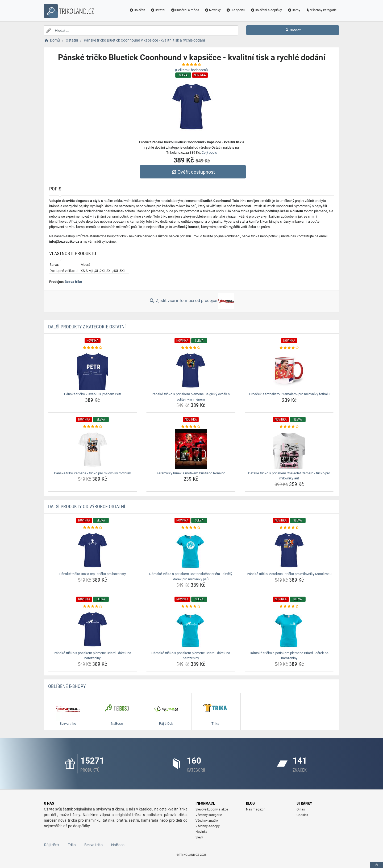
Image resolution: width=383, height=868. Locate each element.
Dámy (294, 10)
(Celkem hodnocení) (191, 70)
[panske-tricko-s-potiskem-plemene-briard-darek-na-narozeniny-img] (93, 629)
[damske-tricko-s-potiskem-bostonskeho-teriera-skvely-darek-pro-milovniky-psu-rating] (191, 528)
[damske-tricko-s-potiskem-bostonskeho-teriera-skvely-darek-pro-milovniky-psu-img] (191, 550)
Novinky (213, 10)
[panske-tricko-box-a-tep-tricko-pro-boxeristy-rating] (93, 528)
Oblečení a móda (185, 10)
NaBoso (118, 845)
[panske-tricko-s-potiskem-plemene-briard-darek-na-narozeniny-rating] (93, 606)
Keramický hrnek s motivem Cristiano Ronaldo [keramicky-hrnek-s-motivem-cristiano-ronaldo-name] (191, 473)
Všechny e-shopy (208, 826)
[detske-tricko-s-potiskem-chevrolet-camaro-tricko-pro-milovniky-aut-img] (289, 449)
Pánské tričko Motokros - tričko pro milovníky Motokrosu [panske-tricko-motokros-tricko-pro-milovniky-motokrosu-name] (289, 574)
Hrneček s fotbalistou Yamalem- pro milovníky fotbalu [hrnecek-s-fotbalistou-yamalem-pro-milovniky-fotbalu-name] (289, 394)
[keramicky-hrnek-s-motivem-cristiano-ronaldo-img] (191, 449)
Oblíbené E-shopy (67, 686)
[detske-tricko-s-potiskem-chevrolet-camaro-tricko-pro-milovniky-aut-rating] (289, 427)
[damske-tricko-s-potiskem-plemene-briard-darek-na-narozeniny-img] (191, 629)
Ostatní (158, 10)
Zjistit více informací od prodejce (191, 301)
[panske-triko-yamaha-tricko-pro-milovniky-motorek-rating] (93, 427)
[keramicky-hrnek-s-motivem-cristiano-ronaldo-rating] (191, 427)
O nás (301, 809)
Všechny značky (207, 821)
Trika (72, 845)
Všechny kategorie (321, 10)
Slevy (199, 837)
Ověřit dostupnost (193, 172)
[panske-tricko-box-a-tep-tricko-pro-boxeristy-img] (93, 550)
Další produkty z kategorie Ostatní (87, 327)
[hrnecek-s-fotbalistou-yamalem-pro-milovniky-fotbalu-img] (289, 370)
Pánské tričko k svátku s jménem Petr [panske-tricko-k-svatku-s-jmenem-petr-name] (93, 394)
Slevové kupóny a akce (212, 809)
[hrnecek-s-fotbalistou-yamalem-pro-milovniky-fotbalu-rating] (289, 348)
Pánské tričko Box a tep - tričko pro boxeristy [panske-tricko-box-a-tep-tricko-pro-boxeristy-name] (93, 574)
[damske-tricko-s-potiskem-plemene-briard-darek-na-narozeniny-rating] (191, 606)
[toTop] (376, 865)
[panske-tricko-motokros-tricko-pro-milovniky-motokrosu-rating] (289, 528)
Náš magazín (256, 809)
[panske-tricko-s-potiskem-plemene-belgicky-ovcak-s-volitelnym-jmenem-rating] (191, 348)
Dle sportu (236, 10)
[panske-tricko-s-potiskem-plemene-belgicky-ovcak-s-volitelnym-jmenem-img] (191, 370)
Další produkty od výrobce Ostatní (87, 506)
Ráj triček (52, 845)
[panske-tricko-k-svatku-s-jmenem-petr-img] (93, 370)
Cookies (302, 815)
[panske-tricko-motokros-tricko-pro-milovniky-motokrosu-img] (289, 550)
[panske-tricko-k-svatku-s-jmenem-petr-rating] (93, 348)
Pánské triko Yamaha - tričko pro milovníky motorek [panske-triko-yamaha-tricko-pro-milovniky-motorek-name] (93, 473)
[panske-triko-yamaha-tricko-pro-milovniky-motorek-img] (93, 449)
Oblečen (137, 10)
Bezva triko (73, 282)
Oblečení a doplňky (266, 10)
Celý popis (209, 152)
